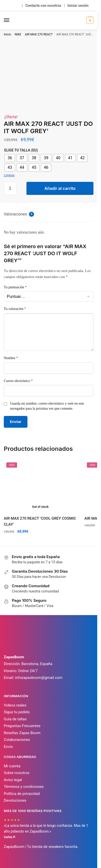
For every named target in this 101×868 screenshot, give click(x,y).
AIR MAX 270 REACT (39, 34)
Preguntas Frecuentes (22, 726)
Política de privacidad (22, 794)
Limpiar (9, 175)
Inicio (7, 34)
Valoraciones (19, 214)
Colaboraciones (17, 740)
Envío (8, 747)
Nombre (11, 358)
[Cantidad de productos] (10, 188)
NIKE (18, 34)
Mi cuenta (12, 766)
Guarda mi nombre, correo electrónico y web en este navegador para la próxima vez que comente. (47, 406)
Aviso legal (13, 780)
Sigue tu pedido (17, 712)
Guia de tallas (15, 719)
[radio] (10, 158)
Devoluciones (15, 800)
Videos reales (15, 705)
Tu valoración (15, 309)
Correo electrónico (18, 381)
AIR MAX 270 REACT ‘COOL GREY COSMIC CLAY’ (40, 521)
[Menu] (11, 20)
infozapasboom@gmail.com (39, 678)
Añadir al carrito (60, 188)
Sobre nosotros (17, 773)
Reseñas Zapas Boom (22, 733)
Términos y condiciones (24, 787)
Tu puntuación (15, 287)
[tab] (49, 215)
